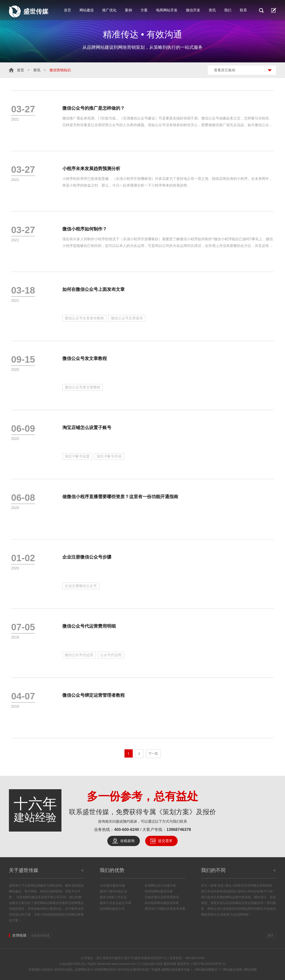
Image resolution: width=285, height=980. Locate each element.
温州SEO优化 (64, 970)
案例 (128, 10)
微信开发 (193, 10)
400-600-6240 (126, 830)
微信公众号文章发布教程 (84, 318)
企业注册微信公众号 (81, 586)
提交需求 (165, 841)
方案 (144, 10)
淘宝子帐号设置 (77, 456)
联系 (243, 10)
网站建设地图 (232, 970)
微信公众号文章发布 (127, 318)
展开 (271, 935)
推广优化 (109, 10)
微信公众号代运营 (79, 655)
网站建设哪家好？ (208, 970)
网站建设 (87, 10)
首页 (67, 10)
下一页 (153, 754)
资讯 (212, 10)
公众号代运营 (111, 655)
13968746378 (179, 830)
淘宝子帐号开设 (109, 456)
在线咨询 (127, 841)
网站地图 (250, 970)
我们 (228, 10)
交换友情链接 (40, 935)
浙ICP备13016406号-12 (209, 964)
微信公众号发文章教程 (83, 387)
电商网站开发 (167, 10)
